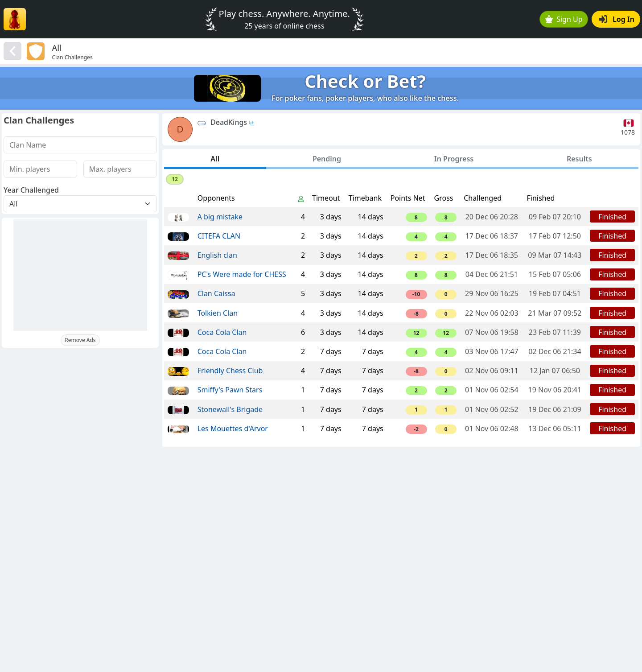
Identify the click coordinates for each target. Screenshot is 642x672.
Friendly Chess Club (230, 371)
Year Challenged (31, 190)
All (215, 159)
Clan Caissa (216, 293)
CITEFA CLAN (219, 236)
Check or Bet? (365, 81)
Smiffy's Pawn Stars (230, 390)
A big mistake (220, 217)
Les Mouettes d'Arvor (233, 429)
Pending (327, 159)
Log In (617, 19)
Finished (612, 217)
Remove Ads (80, 340)
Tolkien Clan (218, 313)
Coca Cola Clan (222, 332)
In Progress (454, 159)
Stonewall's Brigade (230, 409)
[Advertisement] (80, 275)
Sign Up (564, 19)
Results (579, 159)
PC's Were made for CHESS (242, 274)
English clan (217, 255)
